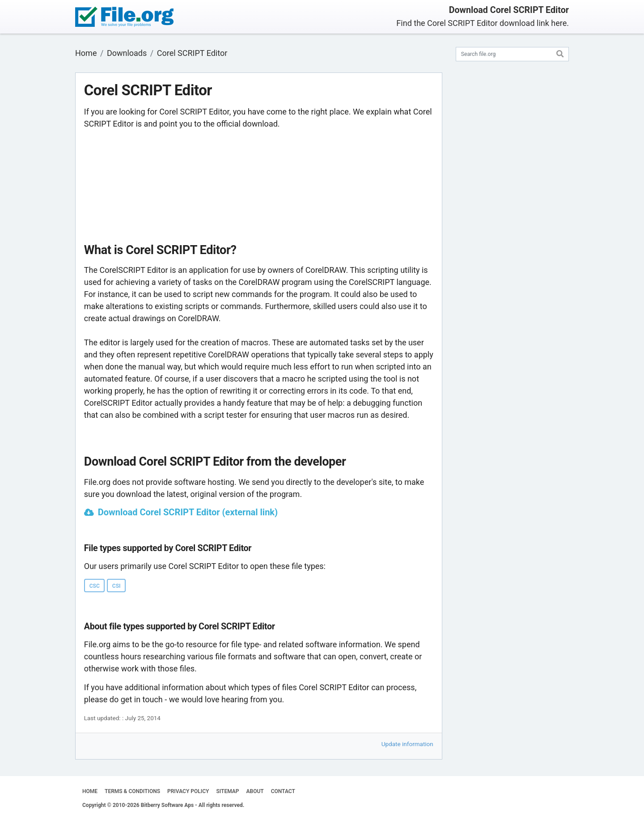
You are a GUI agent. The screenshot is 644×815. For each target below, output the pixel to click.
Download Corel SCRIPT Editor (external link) (188, 512)
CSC (95, 586)
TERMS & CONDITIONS (132, 791)
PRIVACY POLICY (188, 791)
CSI (117, 586)
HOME (90, 791)
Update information (407, 744)
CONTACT (283, 791)
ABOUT (255, 791)
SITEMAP (227, 791)
